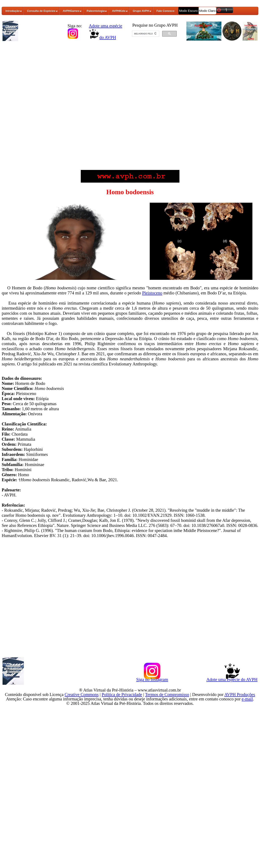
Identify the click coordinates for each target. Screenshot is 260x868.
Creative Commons (82, 694)
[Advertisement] (130, 75)
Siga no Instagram (152, 679)
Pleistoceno (152, 293)
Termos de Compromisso (167, 694)
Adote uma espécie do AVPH (232, 679)
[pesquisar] (145, 34)
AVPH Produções (240, 694)
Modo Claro (207, 11)
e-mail (247, 699)
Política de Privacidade (122, 694)
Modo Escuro (188, 11)
